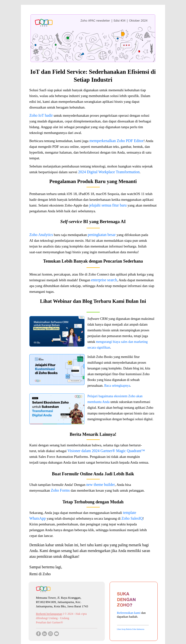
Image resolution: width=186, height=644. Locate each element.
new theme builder (101, 485)
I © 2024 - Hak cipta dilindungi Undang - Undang (61, 616)
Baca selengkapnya (117, 386)
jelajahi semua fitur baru (108, 205)
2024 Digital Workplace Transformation (109, 172)
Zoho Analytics (41, 235)
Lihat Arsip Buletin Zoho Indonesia (131, 629)
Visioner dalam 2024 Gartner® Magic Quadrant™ (106, 451)
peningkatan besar (102, 235)
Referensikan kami (129, 613)
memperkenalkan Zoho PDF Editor (116, 141)
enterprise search (104, 280)
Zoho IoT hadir (41, 115)
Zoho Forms (61, 490)
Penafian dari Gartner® (50, 622)
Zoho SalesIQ (132, 518)
